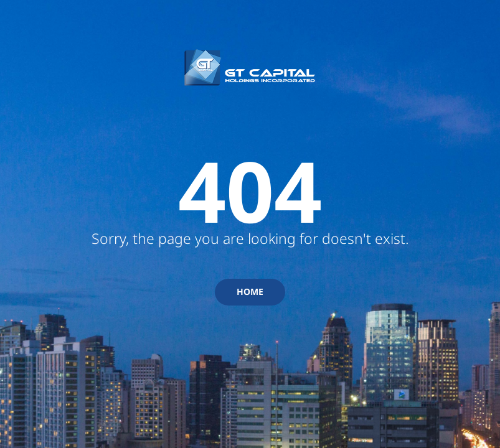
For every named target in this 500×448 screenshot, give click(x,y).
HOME (250, 292)
